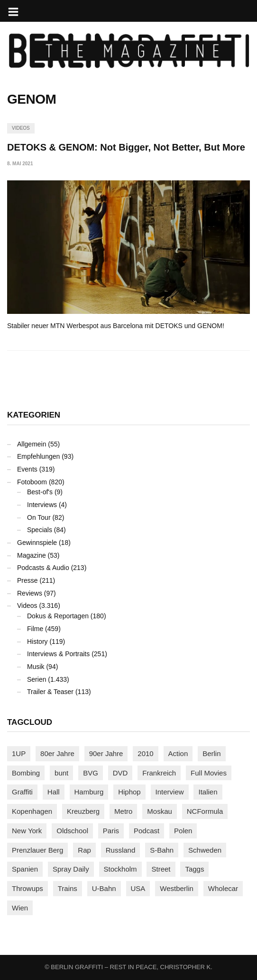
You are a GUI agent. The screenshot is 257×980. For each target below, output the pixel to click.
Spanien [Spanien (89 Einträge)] (25, 869)
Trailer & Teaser (50, 692)
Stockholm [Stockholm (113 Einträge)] (120, 869)
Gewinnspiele (37, 543)
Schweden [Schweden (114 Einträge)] (205, 850)
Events (27, 469)
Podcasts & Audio (43, 568)
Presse (28, 580)
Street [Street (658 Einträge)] (161, 869)
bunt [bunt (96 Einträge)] (61, 773)
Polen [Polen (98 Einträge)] (183, 831)
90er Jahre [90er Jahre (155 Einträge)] (106, 753)
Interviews (42, 505)
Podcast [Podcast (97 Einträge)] (147, 831)
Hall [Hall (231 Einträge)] (54, 792)
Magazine (32, 555)
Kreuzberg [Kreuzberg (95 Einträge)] (83, 811)
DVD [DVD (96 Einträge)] (120, 773)
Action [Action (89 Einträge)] (178, 753)
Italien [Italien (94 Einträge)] (208, 792)
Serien (37, 679)
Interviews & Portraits (58, 654)
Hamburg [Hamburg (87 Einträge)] (89, 792)
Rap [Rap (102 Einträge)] (84, 850)
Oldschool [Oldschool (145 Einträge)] (72, 831)
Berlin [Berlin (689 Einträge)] (211, 753)
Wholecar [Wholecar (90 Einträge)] (223, 888)
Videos (21, 128)
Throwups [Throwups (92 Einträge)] (28, 888)
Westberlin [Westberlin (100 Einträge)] (177, 888)
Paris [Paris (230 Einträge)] (111, 831)
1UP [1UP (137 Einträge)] (19, 753)
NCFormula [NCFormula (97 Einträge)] (205, 811)
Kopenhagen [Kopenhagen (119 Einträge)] (32, 811)
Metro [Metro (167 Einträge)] (123, 811)
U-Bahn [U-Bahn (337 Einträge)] (104, 888)
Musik (36, 667)
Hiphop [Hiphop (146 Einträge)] (129, 792)
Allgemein (32, 444)
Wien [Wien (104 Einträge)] (20, 908)
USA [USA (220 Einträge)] (138, 888)
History (37, 641)
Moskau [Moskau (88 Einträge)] (160, 811)
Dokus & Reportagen (58, 616)
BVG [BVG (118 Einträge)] (91, 773)
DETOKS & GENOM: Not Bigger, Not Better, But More (126, 147)
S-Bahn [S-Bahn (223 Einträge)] (162, 850)
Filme (35, 629)
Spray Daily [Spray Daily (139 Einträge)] (71, 869)
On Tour (39, 517)
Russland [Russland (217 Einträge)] (121, 850)
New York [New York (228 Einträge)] (27, 831)
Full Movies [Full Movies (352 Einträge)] (209, 773)
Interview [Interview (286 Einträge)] (170, 792)
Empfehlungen (38, 456)
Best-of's (40, 492)
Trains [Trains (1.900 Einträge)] (68, 888)
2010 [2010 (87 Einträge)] (145, 753)
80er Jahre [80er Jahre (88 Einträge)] (57, 753)
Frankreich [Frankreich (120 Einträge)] (159, 773)
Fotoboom (32, 482)
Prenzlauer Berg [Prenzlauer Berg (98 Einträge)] (37, 850)
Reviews (30, 593)
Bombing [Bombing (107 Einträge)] (26, 773)
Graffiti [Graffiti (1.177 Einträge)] (22, 792)
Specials (40, 530)
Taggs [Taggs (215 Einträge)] (194, 869)
